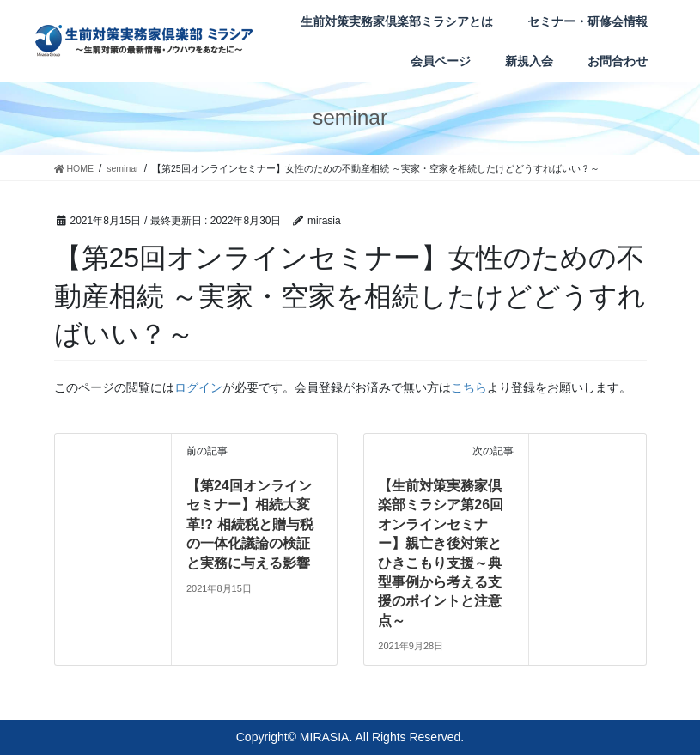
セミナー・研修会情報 (587, 21)
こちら (469, 387)
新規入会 (529, 61)
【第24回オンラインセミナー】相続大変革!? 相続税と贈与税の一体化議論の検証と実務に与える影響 (250, 524)
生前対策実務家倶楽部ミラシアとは (397, 21)
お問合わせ (618, 61)
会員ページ (441, 61)
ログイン (198, 387)
